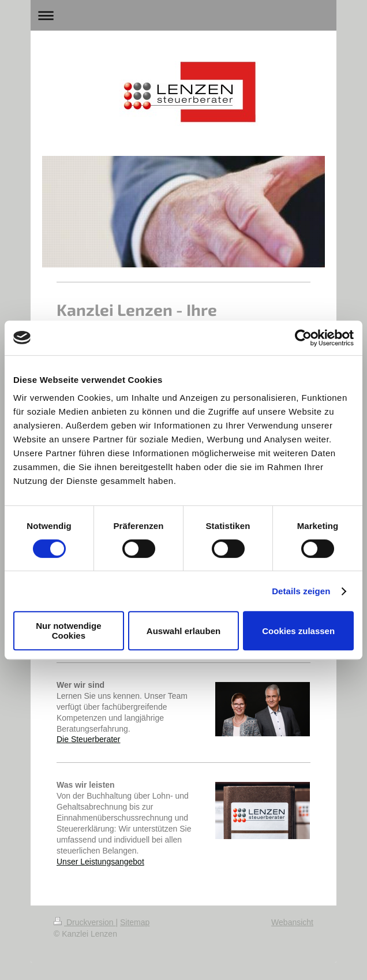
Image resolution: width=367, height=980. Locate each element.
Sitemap (135, 922)
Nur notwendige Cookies (68, 631)
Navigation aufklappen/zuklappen (183, 15)
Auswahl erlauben (183, 631)
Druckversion (85, 922)
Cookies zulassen (298, 631)
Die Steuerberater (89, 739)
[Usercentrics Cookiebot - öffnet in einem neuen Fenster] (303, 338)
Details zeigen (301, 591)
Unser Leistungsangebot (100, 862)
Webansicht (292, 922)
